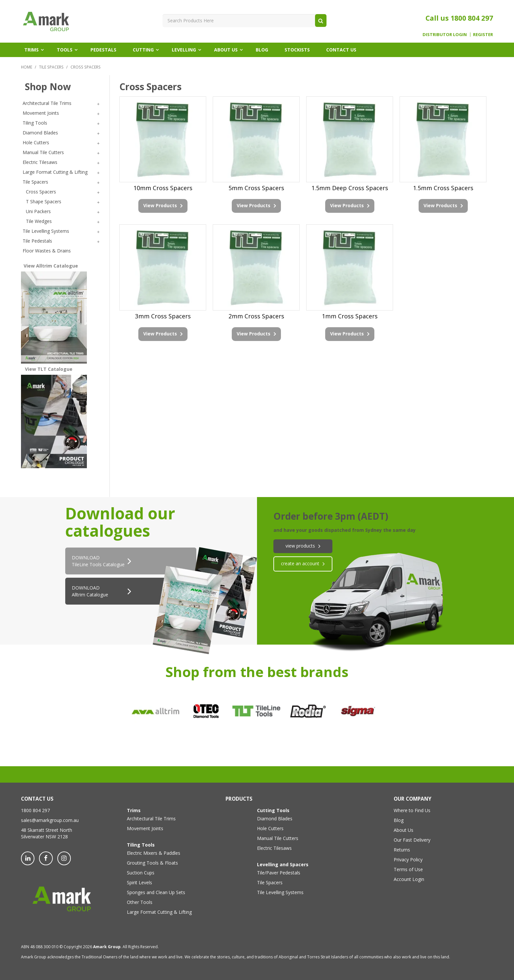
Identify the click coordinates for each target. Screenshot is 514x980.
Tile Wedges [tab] (39, 221)
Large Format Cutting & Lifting (159, 912)
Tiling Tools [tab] (35, 123)
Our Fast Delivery (412, 840)
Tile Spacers (51, 67)
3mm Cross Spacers (163, 316)
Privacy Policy (408, 860)
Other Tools (140, 902)
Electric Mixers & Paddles (154, 853)
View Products (160, 205)
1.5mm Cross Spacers (443, 188)
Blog (262, 50)
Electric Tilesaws (274, 848)
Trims (31, 50)
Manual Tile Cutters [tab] (43, 152)
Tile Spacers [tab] (35, 182)
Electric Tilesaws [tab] (40, 162)
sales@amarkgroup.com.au (50, 820)
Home (27, 67)
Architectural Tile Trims (151, 819)
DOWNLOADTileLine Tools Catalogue (98, 561)
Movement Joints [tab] (41, 113)
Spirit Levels (139, 882)
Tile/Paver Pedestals (279, 873)
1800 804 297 (472, 18)
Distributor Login (445, 35)
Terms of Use (408, 869)
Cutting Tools (273, 810)
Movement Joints (145, 828)
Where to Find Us (412, 810)
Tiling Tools (141, 845)
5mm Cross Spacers (256, 188)
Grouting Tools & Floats (152, 863)
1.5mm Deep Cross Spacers (350, 188)
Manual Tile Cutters (278, 838)
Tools (65, 50)
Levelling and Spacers (283, 864)
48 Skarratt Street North (47, 830)
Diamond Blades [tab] (40, 133)
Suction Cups (141, 873)
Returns (402, 850)
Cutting (143, 50)
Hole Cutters (270, 828)
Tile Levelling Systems (280, 892)
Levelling (184, 50)
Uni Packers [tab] (38, 211)
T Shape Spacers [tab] (44, 201)
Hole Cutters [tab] (36, 142)
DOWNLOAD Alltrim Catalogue (90, 591)
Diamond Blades (275, 819)
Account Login (409, 879)
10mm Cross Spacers (163, 188)
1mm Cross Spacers (350, 316)
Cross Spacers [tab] (41, 192)
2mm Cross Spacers (256, 316)
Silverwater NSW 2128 (44, 837)
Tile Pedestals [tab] (37, 241)
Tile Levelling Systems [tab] (46, 231)
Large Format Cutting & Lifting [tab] (55, 172)
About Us (226, 50)
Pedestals (103, 50)
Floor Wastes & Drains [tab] (47, 251)
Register (483, 35)
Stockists (297, 50)
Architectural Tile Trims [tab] (47, 103)
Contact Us (341, 50)
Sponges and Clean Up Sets (156, 892)
